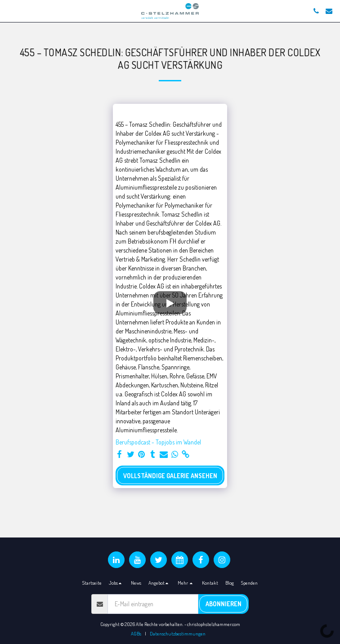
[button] (10, 11)
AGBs (136, 633)
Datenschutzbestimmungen (178, 633)
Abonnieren (224, 604)
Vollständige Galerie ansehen (170, 476)
